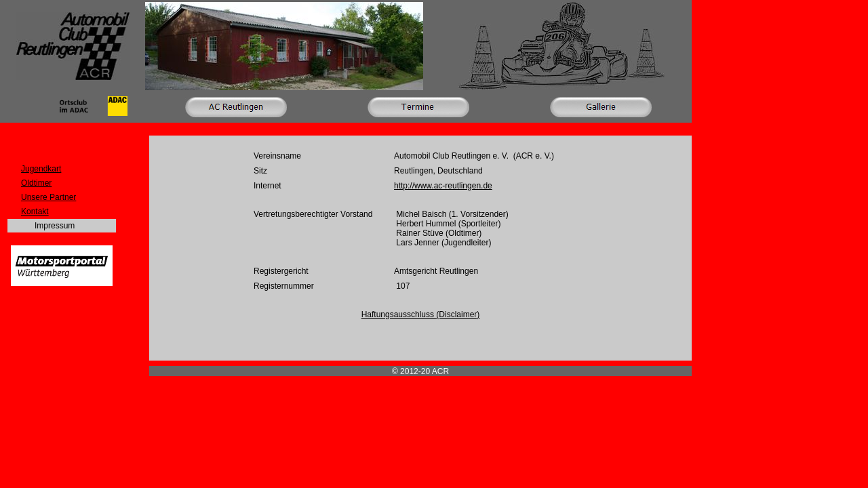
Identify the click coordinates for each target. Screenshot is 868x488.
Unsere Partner (48, 197)
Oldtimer (36, 183)
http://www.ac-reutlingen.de (443, 186)
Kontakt (35, 211)
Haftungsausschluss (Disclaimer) (421, 314)
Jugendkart (41, 169)
